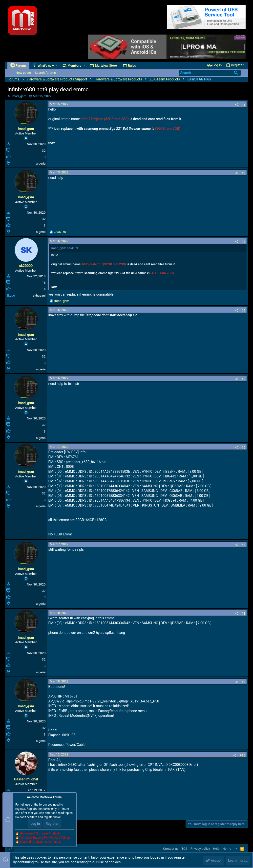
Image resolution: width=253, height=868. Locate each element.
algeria (41, 163)
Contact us (171, 849)
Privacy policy (200, 849)
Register (52, 824)
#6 (243, 447)
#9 (243, 682)
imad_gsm (19, 96)
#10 (242, 755)
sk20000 (26, 266)
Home (227, 849)
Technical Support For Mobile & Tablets (45, 838)
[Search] (210, 73)
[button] (57, 66)
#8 (243, 613)
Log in (35, 824)
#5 (243, 379)
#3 (243, 242)
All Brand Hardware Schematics (40, 842)
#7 (243, 545)
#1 (243, 105)
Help (216, 849)
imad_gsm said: (62, 248)
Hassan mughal (26, 779)
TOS (184, 849)
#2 (243, 173)
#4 (243, 311)
